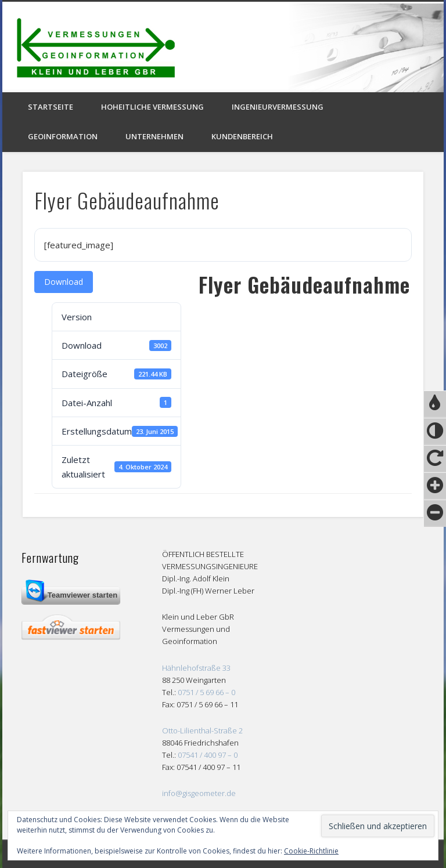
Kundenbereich (242, 136)
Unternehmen (154, 136)
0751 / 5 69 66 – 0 (206, 692)
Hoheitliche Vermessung (152, 107)
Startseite (51, 107)
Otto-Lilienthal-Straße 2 (202, 730)
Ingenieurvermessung (278, 107)
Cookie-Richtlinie (311, 851)
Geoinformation (63, 136)
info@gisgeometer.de (199, 793)
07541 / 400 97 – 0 (208, 755)
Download (64, 282)
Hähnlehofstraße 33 (196, 668)
